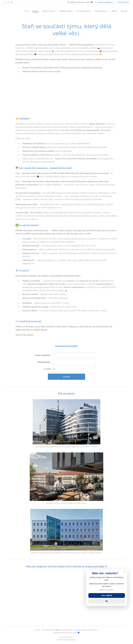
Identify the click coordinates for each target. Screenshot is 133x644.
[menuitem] (20, 11)
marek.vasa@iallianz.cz (105, 2)
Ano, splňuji (107, 595)
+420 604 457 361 (123, 2)
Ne (107, 601)
